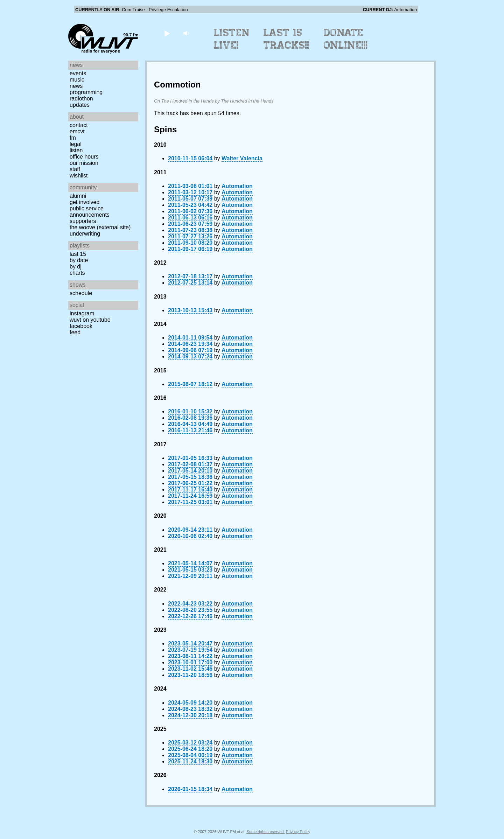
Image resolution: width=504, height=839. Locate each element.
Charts (77, 273)
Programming (86, 92)
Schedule (81, 293)
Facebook (81, 326)
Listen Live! (232, 39)
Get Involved (85, 202)
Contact (79, 125)
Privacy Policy (298, 832)
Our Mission (84, 163)
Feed (75, 332)
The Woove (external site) (100, 227)
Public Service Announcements (90, 212)
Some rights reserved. (265, 832)
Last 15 (78, 254)
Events (78, 73)
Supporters (83, 221)
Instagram (82, 313)
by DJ (76, 267)
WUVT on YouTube (90, 320)
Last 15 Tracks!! (286, 39)
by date (79, 260)
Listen (76, 150)
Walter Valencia (242, 158)
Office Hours (84, 157)
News (76, 86)
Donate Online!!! (346, 39)
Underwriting (85, 234)
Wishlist (79, 176)
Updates (80, 105)
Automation (237, 186)
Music (77, 80)
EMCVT (77, 131)
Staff (75, 169)
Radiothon (81, 99)
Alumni (78, 196)
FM (73, 138)
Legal (76, 144)
